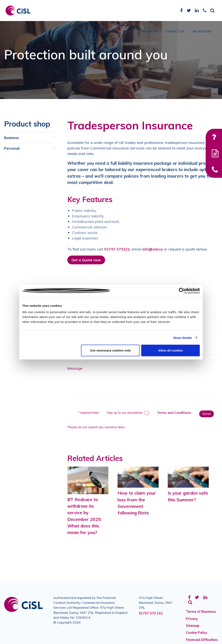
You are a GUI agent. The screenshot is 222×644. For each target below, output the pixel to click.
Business (12, 138)
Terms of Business (201, 612)
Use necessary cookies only (110, 350)
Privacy (192, 619)
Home (43, 34)
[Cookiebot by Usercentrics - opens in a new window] (182, 291)
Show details (183, 338)
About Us (63, 34)
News (128, 34)
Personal (12, 148)
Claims (110, 34)
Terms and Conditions (174, 413)
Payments (149, 34)
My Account (203, 34)
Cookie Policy (196, 633)
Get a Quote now (86, 260)
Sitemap (193, 626)
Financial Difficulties (202, 640)
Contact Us (175, 34)
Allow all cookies (170, 350)
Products (88, 34)
